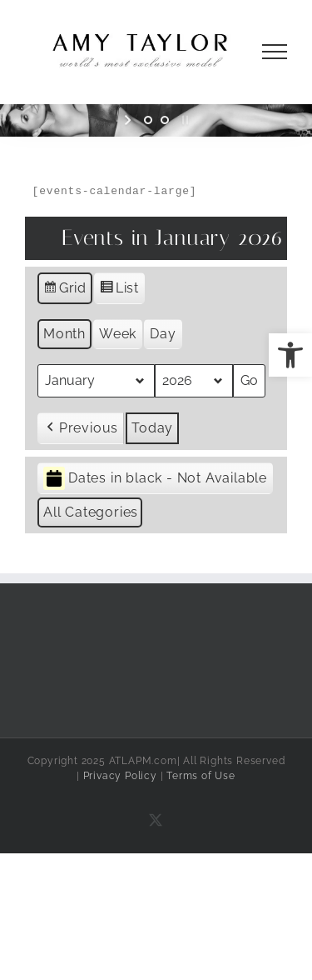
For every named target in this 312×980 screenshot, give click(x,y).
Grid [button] (64, 290)
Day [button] (163, 334)
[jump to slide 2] (165, 120)
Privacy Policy (120, 776)
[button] (290, 355)
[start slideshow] (129, 120)
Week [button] (118, 334)
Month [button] (64, 334)
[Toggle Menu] (275, 52)
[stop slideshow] (183, 120)
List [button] (119, 290)
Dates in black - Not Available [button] (155, 479)
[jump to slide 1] (148, 120)
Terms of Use (201, 776)
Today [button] (152, 428)
